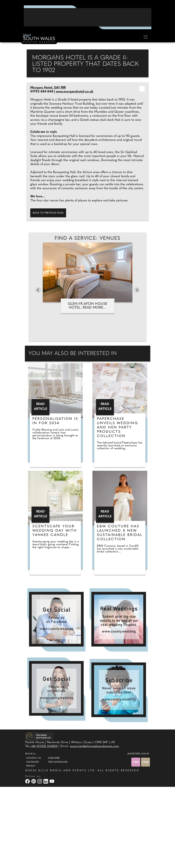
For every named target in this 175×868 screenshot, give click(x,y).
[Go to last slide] (38, 371)
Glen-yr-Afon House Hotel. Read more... (87, 387)
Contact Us (33, 839)
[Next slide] (137, 371)
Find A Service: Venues (88, 320)
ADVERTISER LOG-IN (138, 835)
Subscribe (54, 839)
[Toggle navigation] (146, 37)
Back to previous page (48, 294)
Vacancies (33, 843)
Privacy (31, 847)
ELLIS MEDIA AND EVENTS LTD (67, 852)
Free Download (58, 843)
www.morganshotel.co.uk (75, 173)
